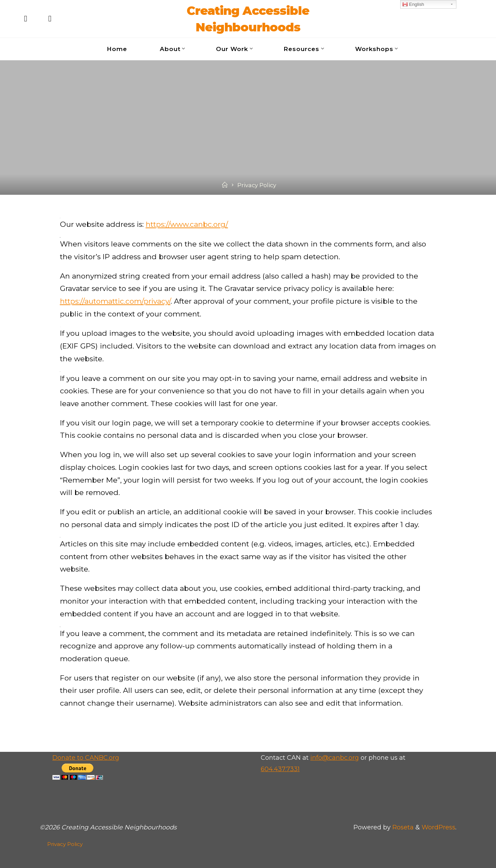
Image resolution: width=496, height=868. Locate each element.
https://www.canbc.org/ (187, 224)
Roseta (402, 827)
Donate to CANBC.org (86, 758)
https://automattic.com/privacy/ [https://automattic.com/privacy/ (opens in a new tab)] (115, 301)
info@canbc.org (335, 758)
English (413, 4)
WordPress (438, 827)
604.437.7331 (280, 769)
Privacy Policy (65, 844)
